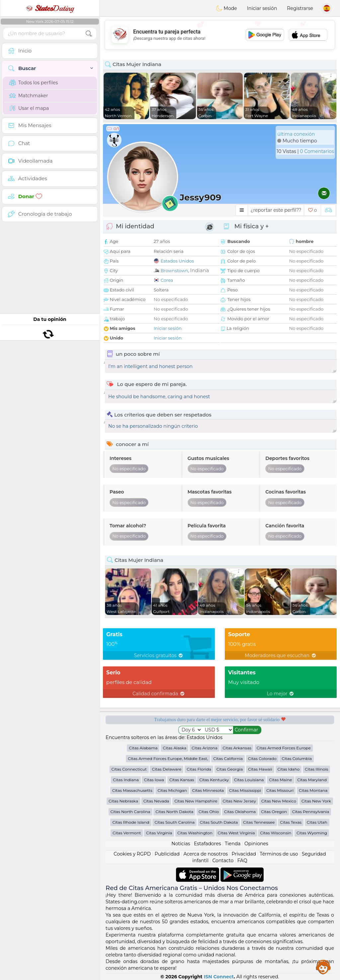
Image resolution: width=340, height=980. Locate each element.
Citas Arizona (205, 748)
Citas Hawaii (260, 769)
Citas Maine (280, 780)
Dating (50, 8)
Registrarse (300, 8)
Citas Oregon (274, 812)
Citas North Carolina (130, 812)
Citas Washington (195, 833)
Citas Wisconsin (276, 833)
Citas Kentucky (214, 780)
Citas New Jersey (240, 801)
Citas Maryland (312, 780)
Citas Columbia (297, 758)
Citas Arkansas (237, 748)
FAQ (242, 861)
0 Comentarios (317, 151)
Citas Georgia (230, 769)
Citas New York (316, 801)
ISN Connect (219, 977)
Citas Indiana (126, 780)
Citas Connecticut (129, 769)
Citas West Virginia (236, 833)
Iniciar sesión (262, 8)
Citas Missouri (280, 790)
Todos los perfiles (34, 83)
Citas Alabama (143, 748)
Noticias (181, 844)
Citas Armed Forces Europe (284, 748)
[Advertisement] (220, 35)
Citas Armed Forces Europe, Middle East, (168, 758)
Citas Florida (199, 769)
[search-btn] (89, 34)
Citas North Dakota (174, 812)
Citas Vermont (127, 833)
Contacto (223, 861)
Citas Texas (291, 822)
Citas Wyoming (312, 833)
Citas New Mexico (279, 801)
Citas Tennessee (259, 822)
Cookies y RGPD (132, 854)
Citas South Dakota (219, 822)
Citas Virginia (159, 833)
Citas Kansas (182, 780)
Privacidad (244, 854)
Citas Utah (317, 822)
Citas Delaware (167, 769)
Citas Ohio (209, 812)
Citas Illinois (316, 769)
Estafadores (208, 844)
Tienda (233, 844)
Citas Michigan (172, 790)
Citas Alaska (174, 748)
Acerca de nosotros (206, 854)
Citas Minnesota (208, 790)
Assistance (323, 967)
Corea (167, 280)
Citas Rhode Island (131, 822)
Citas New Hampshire (196, 801)
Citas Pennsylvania (311, 812)
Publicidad (167, 854)
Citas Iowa (154, 780)
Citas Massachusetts (132, 790)
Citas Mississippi (245, 790)
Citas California (228, 758)
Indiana (200, 270)
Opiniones (256, 844)
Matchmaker (29, 96)
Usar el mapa (29, 108)
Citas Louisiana (249, 780)
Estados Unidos (177, 261)
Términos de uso (279, 854)
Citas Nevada (156, 801)
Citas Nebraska (123, 801)
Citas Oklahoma (240, 812)
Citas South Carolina (174, 822)
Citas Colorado (262, 758)
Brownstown (174, 270)
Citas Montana (313, 790)
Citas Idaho (289, 769)
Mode (226, 8)
